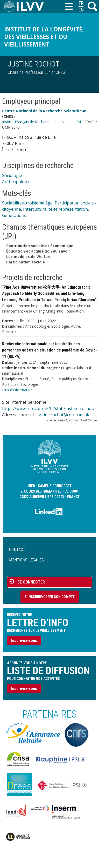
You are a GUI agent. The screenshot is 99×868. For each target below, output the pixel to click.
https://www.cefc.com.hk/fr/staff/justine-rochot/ (48, 408)
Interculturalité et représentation (55, 209)
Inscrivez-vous (24, 641)
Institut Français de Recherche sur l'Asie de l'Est (42, 122)
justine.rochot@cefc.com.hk (63, 415)
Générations (14, 215)
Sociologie (12, 175)
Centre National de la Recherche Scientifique (44, 111)
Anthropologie (16, 182)
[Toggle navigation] (69, 7)
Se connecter (31, 582)
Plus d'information (17, 390)
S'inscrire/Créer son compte (50, 597)
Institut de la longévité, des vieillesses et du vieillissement (44, 37)
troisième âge (39, 203)
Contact (17, 550)
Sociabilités (13, 203)
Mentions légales (26, 560)
